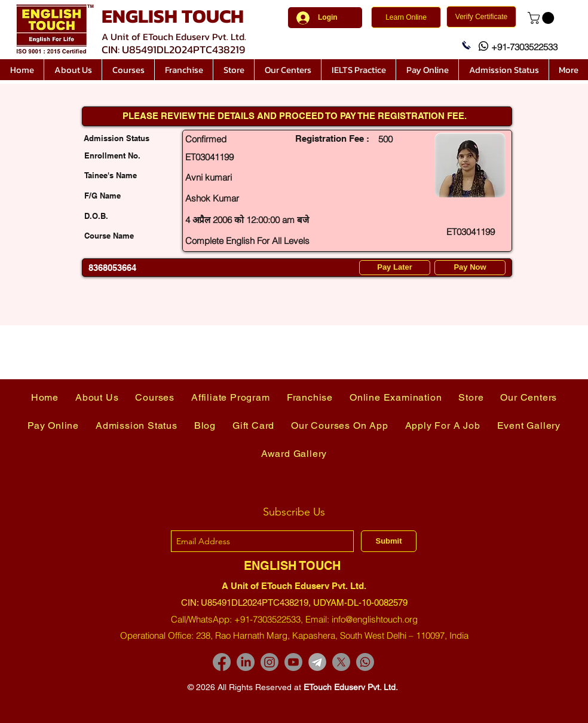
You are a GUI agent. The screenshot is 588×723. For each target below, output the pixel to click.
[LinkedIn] (246, 662)
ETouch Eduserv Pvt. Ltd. (351, 687)
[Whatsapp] (365, 662)
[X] (341, 662)
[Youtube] (293, 662)
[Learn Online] (406, 17)
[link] (542, 18)
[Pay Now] (470, 268)
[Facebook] (222, 662)
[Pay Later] (395, 268)
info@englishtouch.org (375, 619)
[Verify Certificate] (481, 17)
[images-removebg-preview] (317, 662)
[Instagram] (269, 662)
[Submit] (389, 541)
